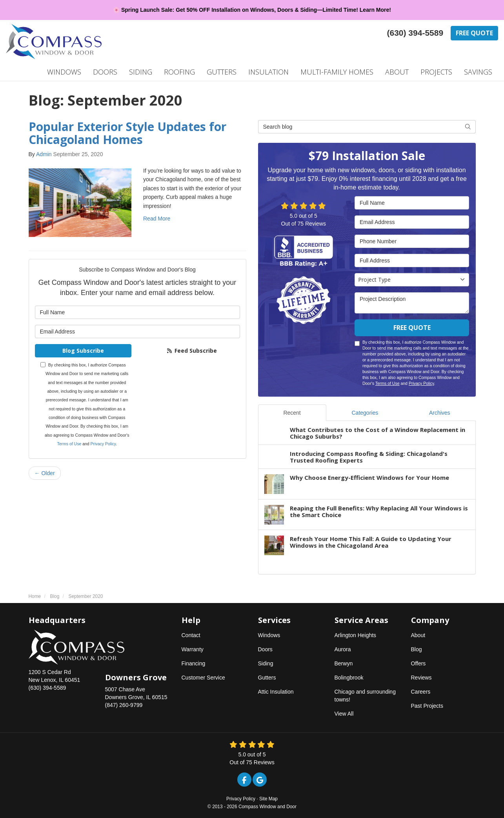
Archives (440, 413)
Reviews (421, 678)
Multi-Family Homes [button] (337, 72)
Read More (157, 219)
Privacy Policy (103, 444)
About (418, 635)
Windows (269, 635)
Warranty (193, 649)
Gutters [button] (222, 72)
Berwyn (344, 663)
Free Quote (474, 33)
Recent (292, 413)
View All (344, 714)
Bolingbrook (349, 678)
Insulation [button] (268, 72)
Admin (44, 154)
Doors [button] (105, 72)
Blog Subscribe (83, 351)
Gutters (267, 678)
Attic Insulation (276, 692)
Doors (265, 649)
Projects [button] (436, 72)
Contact (191, 635)
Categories (365, 413)
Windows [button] (64, 72)
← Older (45, 473)
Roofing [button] (179, 72)
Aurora (343, 649)
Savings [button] (478, 72)
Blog (417, 649)
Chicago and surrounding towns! (365, 696)
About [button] (397, 72)
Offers (418, 663)
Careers (421, 692)
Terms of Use (69, 444)
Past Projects (427, 706)
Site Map (268, 799)
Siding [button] (141, 72)
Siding (266, 663)
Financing (194, 663)
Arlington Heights (356, 635)
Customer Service (203, 678)
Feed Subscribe (192, 351)
